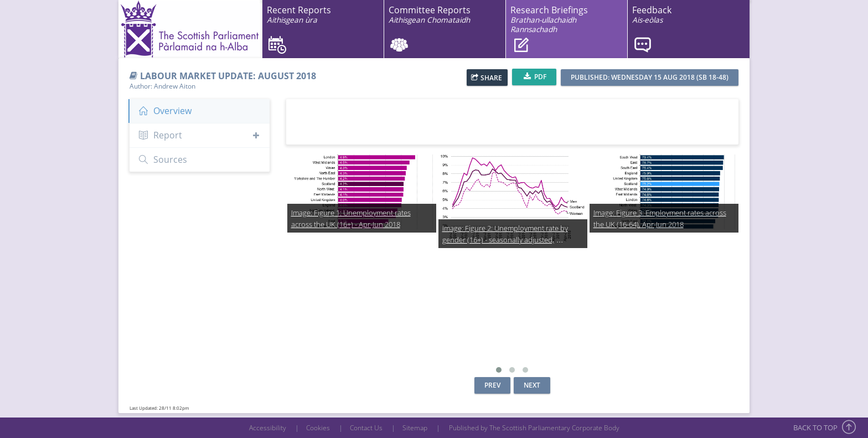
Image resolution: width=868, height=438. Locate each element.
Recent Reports (299, 15)
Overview (165, 111)
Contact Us (366, 428)
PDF (535, 76)
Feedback (652, 15)
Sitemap (415, 428)
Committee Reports (430, 15)
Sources (162, 159)
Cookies (318, 428)
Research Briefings (549, 19)
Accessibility (268, 428)
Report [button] (200, 135)
